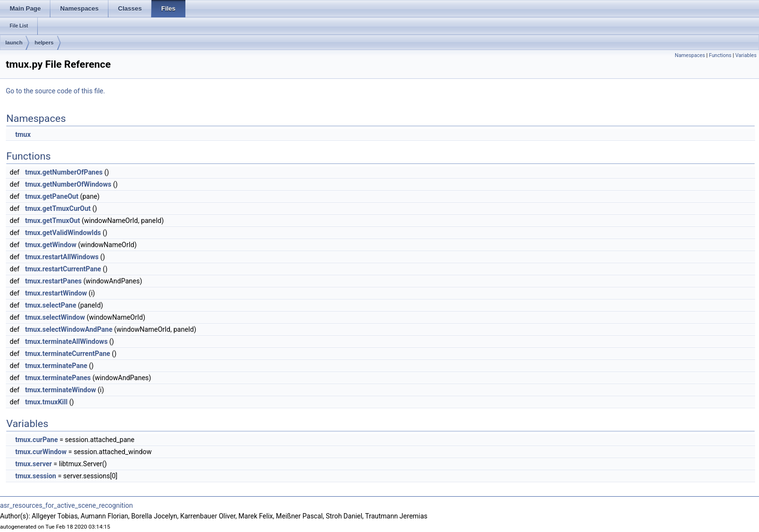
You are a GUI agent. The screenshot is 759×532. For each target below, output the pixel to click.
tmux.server (33, 464)
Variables (746, 55)
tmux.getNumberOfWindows (68, 184)
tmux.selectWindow (55, 317)
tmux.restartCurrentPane (63, 269)
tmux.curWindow (41, 452)
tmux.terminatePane (56, 366)
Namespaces (690, 55)
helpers (44, 43)
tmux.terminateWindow (61, 390)
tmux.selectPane (51, 305)
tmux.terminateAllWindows (67, 341)
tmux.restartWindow (56, 293)
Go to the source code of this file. (55, 91)
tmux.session (35, 476)
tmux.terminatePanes (58, 378)
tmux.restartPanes (53, 281)
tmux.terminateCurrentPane (68, 354)
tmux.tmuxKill (46, 402)
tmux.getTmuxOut (53, 221)
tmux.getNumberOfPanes (64, 172)
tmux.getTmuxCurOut (58, 208)
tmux (23, 134)
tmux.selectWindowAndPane (69, 329)
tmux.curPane (36, 440)
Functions (720, 55)
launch (14, 43)
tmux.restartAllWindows (62, 257)
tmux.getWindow (51, 245)
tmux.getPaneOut (52, 196)
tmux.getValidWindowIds (63, 233)
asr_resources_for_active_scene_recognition (67, 505)
